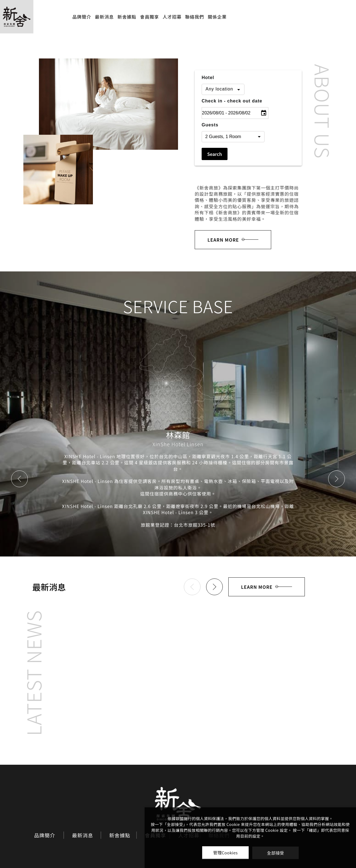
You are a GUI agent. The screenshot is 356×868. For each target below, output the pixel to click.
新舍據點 (127, 17)
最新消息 (104, 17)
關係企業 (217, 17)
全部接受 (275, 853)
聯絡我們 (195, 17)
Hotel (208, 78)
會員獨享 (149, 17)
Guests (210, 125)
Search (215, 154)
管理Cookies (225, 853)
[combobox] (223, 89)
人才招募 (172, 17)
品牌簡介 (82, 17)
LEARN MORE (233, 240)
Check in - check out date (232, 101)
